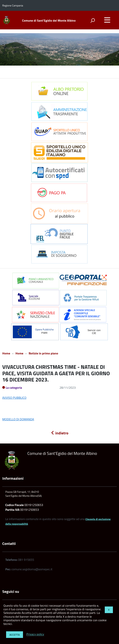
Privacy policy (35, 634)
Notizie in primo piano (43, 353)
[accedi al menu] (107, 20)
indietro (59, 433)
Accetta (15, 635)
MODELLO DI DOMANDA (18, 419)
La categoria (14, 388)
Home (6, 353)
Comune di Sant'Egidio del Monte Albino (49, 20)
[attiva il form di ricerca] (93, 20)
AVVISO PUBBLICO (14, 398)
